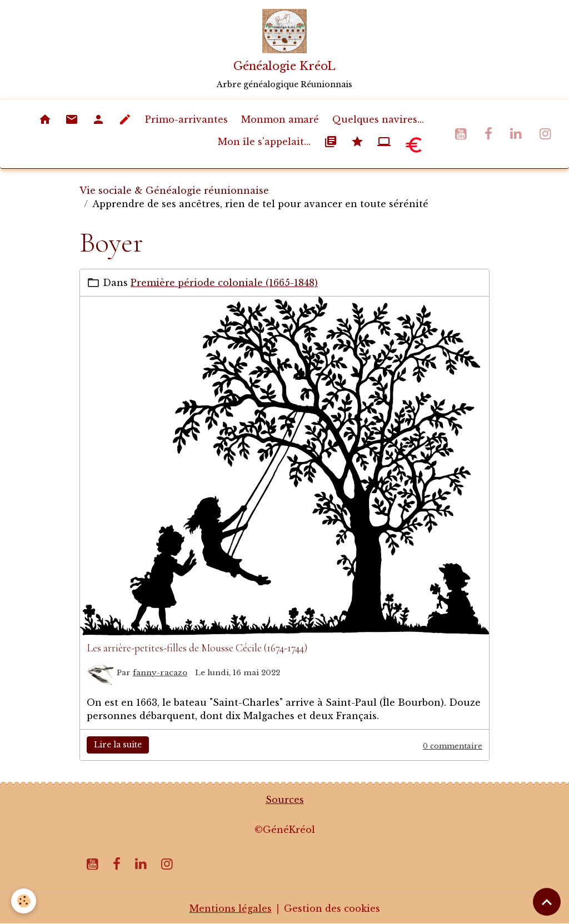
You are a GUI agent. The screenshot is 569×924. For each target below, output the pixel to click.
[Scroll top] (547, 902)
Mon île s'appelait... (264, 142)
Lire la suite (118, 745)
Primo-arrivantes (186, 119)
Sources (285, 800)
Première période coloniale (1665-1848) (224, 283)
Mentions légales (231, 908)
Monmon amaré (280, 119)
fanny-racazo (160, 673)
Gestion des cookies (332, 908)
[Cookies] (24, 901)
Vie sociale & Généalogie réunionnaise (174, 190)
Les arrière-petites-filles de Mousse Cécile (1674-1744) (197, 648)
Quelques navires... (378, 119)
